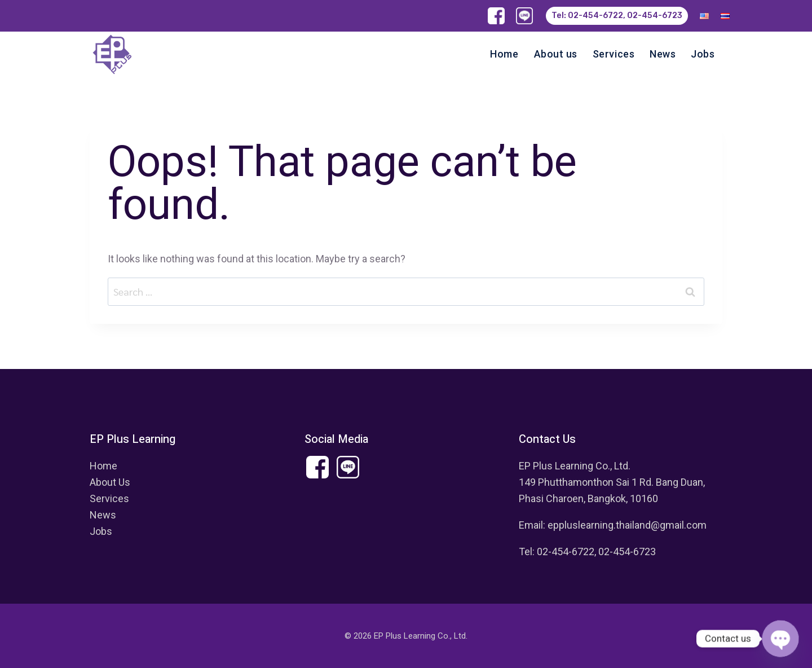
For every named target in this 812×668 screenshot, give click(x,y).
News (663, 54)
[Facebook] (496, 16)
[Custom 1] (348, 467)
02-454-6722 (566, 551)
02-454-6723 (627, 551)
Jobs (703, 54)
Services (614, 54)
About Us (110, 482)
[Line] (524, 16)
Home (504, 54)
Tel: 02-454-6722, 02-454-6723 (617, 16)
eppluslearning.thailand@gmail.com (627, 525)
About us (556, 54)
